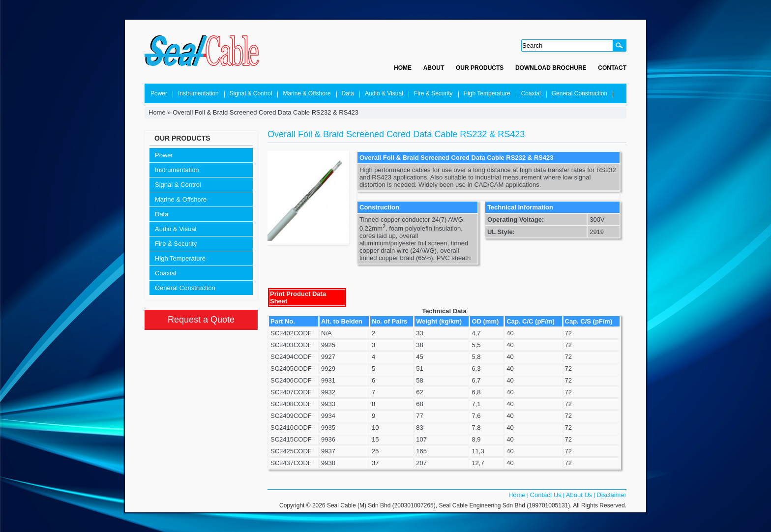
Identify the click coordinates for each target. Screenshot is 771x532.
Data (348, 93)
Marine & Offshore (307, 93)
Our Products (480, 68)
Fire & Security (433, 93)
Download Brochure (551, 68)
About (434, 68)
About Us (579, 495)
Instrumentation (198, 93)
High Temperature (487, 93)
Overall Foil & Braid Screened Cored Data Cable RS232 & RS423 (266, 112)
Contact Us (546, 495)
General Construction (579, 93)
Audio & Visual (384, 93)
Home (403, 68)
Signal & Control (251, 93)
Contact (612, 68)
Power (159, 93)
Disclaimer (611, 495)
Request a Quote (201, 320)
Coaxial (531, 93)
